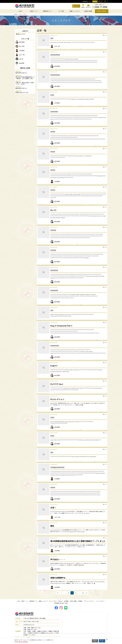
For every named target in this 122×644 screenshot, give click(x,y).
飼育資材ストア (33, 601)
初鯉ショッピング (21, 34)
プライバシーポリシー (89, 601)
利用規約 (80, 601)
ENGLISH (100, 1)
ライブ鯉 (61, 11)
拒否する (95, 641)
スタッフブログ (53, 601)
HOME (20, 11)
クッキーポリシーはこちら (21, 642)
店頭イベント (25, 601)
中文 (105, 1)
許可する (102, 641)
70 (68, 593)
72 (76, 593)
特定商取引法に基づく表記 (61, 603)
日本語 (95, 1)
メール (50, 633)
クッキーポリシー (101, 601)
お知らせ (60, 601)
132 (83, 593)
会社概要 (66, 601)
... (65, 593)
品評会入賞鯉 (73, 601)
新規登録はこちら (87, 1)
